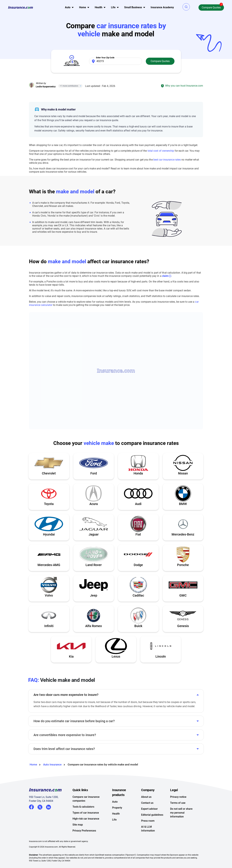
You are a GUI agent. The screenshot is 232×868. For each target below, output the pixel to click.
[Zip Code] (116, 61)
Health (116, 814)
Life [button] (113, 7)
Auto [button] (68, 7)
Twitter (40, 807)
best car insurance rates (167, 160)
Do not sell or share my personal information (181, 813)
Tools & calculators (83, 807)
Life (114, 820)
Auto (115, 802)
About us (146, 797)
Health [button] (99, 7)
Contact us (147, 803)
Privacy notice (178, 797)
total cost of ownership (161, 151)
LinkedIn (48, 807)
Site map (78, 825)
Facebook (31, 807)
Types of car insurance (86, 813)
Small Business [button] (133, 7)
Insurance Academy (162, 7)
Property (117, 808)
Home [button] (83, 7)
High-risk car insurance (86, 819)
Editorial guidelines (152, 815)
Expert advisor (149, 809)
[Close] (80, 86)
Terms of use (178, 803)
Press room (148, 821)
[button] (186, 7)
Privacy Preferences (84, 831)
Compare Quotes (211, 8)
